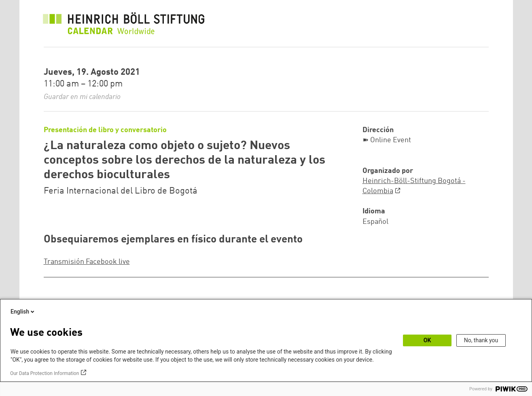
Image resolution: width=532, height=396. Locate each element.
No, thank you (481, 340)
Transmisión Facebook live (87, 262)
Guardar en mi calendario (82, 97)
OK (427, 340)
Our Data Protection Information (45, 373)
